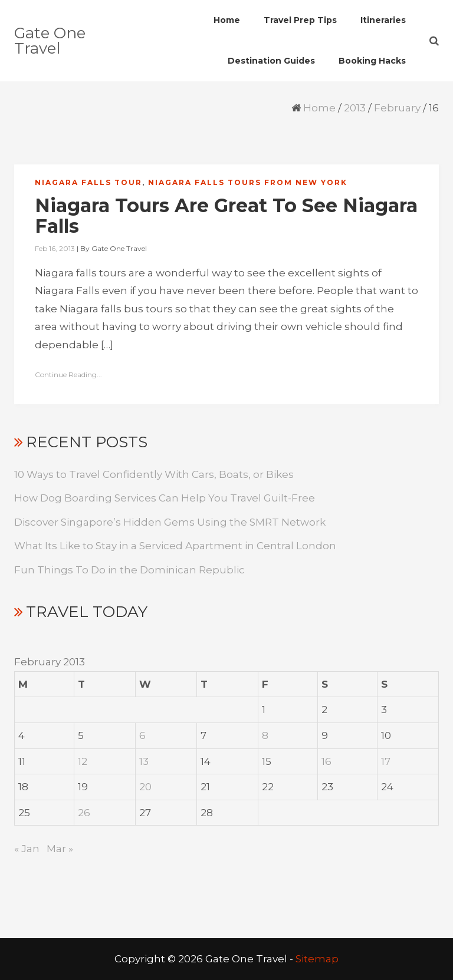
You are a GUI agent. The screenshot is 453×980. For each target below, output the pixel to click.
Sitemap (317, 959)
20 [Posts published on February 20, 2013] (145, 787)
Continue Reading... (68, 374)
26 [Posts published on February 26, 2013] (84, 813)
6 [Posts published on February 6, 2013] (142, 735)
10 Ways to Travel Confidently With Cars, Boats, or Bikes (154, 474)
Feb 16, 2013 (55, 248)
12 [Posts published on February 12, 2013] (83, 761)
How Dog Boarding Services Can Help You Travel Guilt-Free (165, 498)
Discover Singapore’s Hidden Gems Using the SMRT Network (170, 522)
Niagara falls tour (88, 182)
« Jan (27, 849)
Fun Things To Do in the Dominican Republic (129, 570)
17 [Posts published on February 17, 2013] (386, 761)
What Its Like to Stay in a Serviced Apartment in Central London (175, 546)
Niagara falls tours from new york (248, 182)
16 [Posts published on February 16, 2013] (326, 761)
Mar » (60, 849)
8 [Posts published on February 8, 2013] (265, 735)
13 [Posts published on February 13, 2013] (144, 761)
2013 (355, 108)
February (397, 108)
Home (319, 108)
